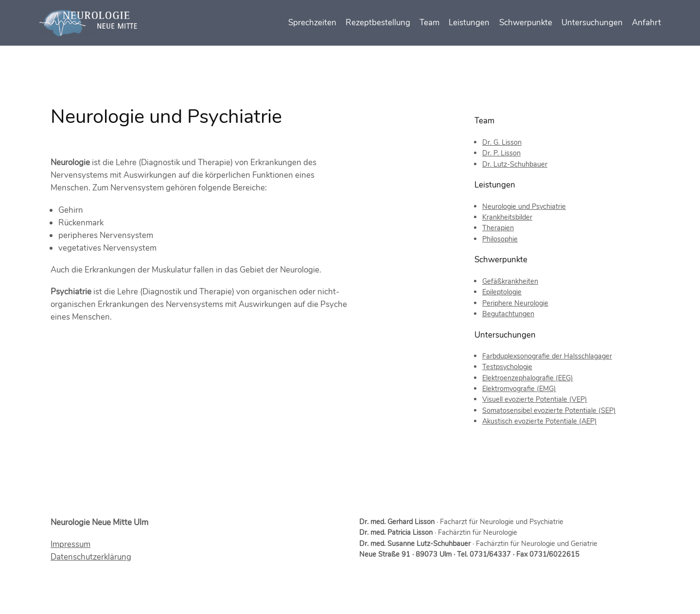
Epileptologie (502, 292)
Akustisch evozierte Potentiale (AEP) (540, 421)
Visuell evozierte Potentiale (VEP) (535, 399)
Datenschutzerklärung (91, 557)
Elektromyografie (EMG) (519, 389)
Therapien (498, 228)
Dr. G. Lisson (502, 142)
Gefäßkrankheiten (510, 281)
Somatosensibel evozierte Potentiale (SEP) (549, 410)
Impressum (70, 544)
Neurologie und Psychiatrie (524, 206)
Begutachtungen (508, 314)
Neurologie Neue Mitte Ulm (99, 522)
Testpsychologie (507, 367)
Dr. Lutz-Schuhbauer (515, 164)
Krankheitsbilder (507, 217)
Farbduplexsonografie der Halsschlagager (547, 356)
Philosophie (500, 239)
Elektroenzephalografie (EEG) (528, 378)
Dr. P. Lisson (501, 153)
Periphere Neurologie (515, 303)
